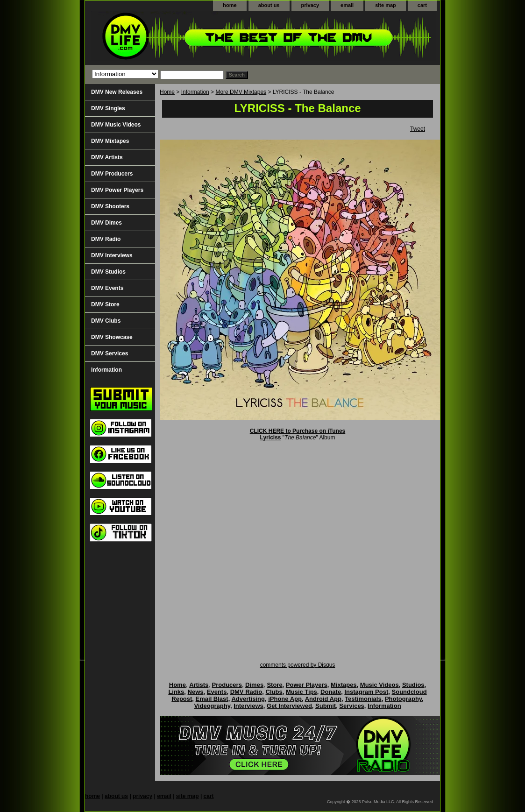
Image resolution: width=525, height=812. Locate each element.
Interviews (248, 706)
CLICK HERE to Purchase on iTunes (298, 431)
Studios (413, 685)
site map (386, 5)
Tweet (418, 129)
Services (352, 706)
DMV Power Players (117, 190)
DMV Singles (108, 108)
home (230, 5)
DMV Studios (108, 272)
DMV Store (105, 304)
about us (269, 5)
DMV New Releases (117, 92)
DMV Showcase (112, 337)
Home (167, 92)
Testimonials (363, 699)
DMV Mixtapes (110, 141)
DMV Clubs (106, 321)
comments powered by (298, 665)
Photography (403, 699)
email (347, 5)
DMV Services (110, 353)
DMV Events (107, 288)
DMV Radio (106, 239)
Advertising (248, 699)
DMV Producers (112, 174)
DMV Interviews (112, 255)
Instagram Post (366, 692)
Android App (323, 699)
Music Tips (302, 692)
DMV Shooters (110, 206)
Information (195, 92)
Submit (326, 706)
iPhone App (285, 699)
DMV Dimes (106, 223)
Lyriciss (271, 438)
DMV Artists (107, 157)
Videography (212, 706)
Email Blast (212, 699)
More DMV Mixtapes (241, 92)
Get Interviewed (289, 706)
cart (422, 5)
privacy (310, 5)
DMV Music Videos (116, 125)
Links (176, 692)
